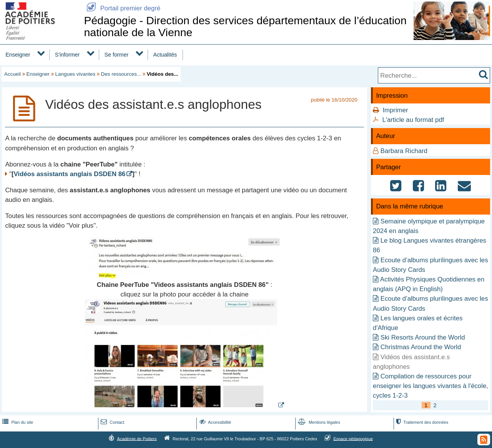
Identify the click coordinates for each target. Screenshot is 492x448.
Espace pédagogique (353, 438)
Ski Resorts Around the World (423, 337)
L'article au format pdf (413, 120)
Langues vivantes (76, 74)
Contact (112, 422)
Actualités (165, 55)
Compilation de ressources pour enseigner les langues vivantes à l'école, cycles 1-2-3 (430, 386)
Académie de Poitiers (137, 438)
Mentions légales (318, 422)
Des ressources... (121, 74)
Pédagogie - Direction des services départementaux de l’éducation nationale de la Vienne (245, 26)
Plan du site (17, 422)
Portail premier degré (122, 8)
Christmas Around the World (421, 347)
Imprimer (395, 110)
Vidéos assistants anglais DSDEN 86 (70, 174)
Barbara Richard (404, 151)
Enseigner (18, 55)
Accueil (12, 74)
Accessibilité (215, 422)
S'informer (67, 55)
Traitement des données (421, 422)
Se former (117, 55)
